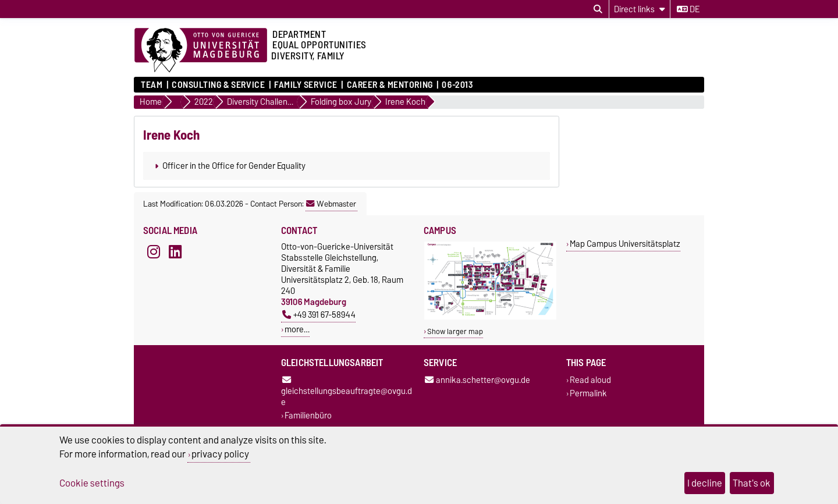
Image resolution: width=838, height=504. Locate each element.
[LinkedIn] (175, 251)
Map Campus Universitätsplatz (625, 244)
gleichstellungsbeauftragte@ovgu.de (347, 392)
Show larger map (455, 331)
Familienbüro (308, 416)
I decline (705, 483)
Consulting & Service (218, 85)
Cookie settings (92, 483)
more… (297, 329)
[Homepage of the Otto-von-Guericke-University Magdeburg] (201, 51)
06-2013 (457, 85)
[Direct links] (640, 9)
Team (152, 85)
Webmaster (331, 204)
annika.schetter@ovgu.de (477, 380)
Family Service (306, 85)
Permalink (588, 394)
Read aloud (590, 380)
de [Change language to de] (688, 9)
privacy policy (220, 454)
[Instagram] (154, 251)
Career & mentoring (390, 85)
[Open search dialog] (598, 9)
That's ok (752, 483)
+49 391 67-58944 (319, 315)
